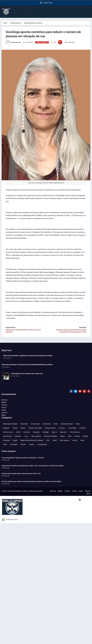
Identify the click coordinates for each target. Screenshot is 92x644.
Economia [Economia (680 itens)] (27, 432)
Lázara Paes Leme (13, 42)
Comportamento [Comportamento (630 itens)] (50, 428)
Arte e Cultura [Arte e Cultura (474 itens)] (36, 424)
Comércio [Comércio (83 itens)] (82, 428)
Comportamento (16, 23)
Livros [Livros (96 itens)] (26, 436)
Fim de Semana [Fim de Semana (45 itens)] (75, 432)
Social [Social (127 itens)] (82, 440)
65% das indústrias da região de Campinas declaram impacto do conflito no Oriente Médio (31, 481)
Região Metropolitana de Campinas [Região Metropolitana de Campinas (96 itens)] (32, 440)
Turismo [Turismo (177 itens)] (32, 444)
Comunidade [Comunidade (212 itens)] (72, 428)
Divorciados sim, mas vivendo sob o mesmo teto (27, 374)
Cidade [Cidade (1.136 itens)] (15, 428)
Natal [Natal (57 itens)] (70, 436)
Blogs (4, 415)
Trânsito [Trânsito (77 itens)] (23, 444)
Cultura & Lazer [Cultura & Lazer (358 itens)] (8, 432)
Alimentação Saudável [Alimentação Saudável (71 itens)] (10, 424)
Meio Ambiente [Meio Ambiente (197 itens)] (36, 436)
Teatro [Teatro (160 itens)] (5, 444)
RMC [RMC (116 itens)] (48, 440)
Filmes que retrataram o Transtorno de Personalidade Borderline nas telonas (27, 365)
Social (4, 407)
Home (5, 23)
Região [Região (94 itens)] (15, 440)
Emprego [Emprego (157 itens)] (46, 432)
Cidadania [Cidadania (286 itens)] (6, 428)
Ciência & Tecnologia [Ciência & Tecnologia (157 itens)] (35, 428)
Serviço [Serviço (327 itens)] (75, 440)
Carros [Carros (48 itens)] (78, 424)
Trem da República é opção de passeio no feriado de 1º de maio (23, 458)
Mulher (4, 402)
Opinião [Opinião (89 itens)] (86, 436)
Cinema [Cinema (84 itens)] (23, 428)
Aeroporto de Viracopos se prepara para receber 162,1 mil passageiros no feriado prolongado (33, 466)
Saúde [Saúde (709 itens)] (55, 440)
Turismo (4, 405)
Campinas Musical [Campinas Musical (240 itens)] (67, 424)
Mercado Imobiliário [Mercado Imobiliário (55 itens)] (51, 436)
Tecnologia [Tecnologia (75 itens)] (14, 444)
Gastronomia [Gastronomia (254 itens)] (7, 436)
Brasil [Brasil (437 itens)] (56, 424)
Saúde (4, 410)
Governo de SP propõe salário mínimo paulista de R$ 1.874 (21, 474)
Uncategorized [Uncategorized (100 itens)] (42, 444)
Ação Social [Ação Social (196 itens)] (47, 424)
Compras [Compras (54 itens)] (62, 428)
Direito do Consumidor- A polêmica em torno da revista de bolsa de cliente (28, 356)
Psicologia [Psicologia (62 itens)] (6, 440)
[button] (24, 11)
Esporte (4, 413)
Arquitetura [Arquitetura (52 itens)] (24, 424)
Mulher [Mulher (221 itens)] (63, 436)
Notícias (5, 400)
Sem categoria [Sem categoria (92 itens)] (65, 440)
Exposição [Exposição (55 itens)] (63, 432)
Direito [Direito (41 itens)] (18, 432)
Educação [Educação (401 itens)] (36, 432)
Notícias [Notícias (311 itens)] (77, 436)
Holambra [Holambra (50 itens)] (18, 436)
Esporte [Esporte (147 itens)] (54, 432)
